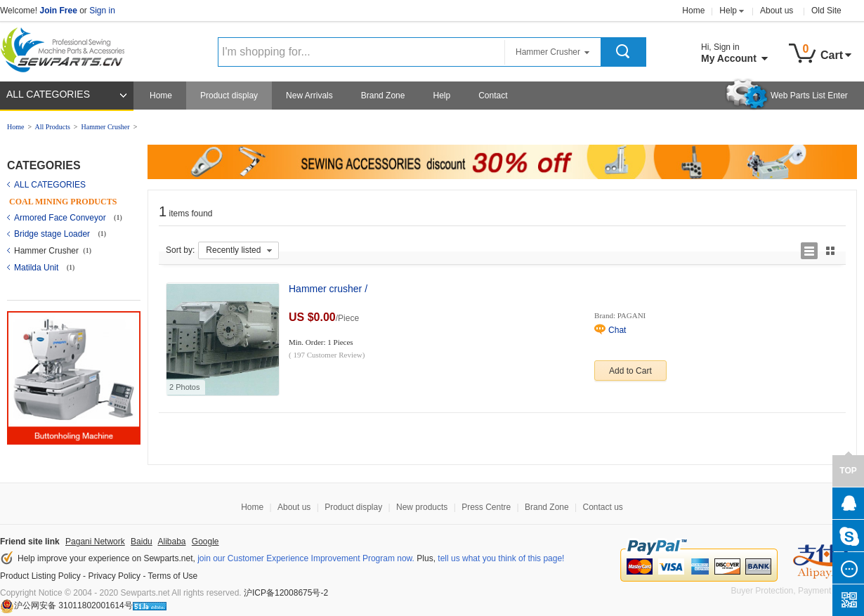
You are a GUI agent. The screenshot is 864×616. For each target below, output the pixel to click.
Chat (617, 330)
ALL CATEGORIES (48, 94)
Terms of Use (173, 576)
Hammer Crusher (105, 127)
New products (422, 507)
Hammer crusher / (328, 289)
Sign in (102, 11)
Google (205, 542)
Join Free (58, 11)
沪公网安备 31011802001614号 (66, 605)
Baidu (142, 542)
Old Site (826, 11)
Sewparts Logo (67, 47)
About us (777, 11)
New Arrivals (309, 96)
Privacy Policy (114, 576)
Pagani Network (95, 542)
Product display (229, 96)
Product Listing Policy (40, 576)
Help (728, 11)
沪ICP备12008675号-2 (286, 593)
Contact (493, 96)
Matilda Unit (38, 268)
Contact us (602, 507)
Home (693, 11)
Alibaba (171, 542)
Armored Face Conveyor (61, 218)
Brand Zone (383, 96)
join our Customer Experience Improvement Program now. (306, 558)
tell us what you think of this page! (501, 558)
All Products (53, 127)
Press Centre (486, 507)
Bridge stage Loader (53, 234)
